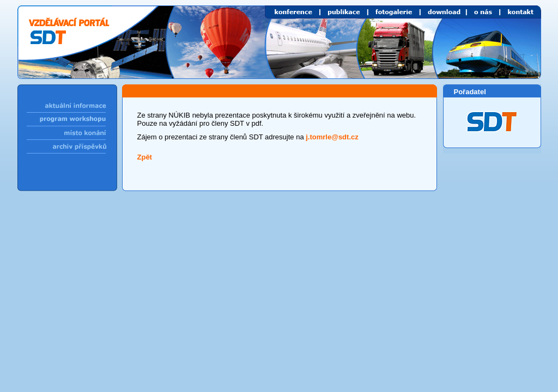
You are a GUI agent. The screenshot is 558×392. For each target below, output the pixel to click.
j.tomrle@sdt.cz (332, 137)
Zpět (145, 157)
